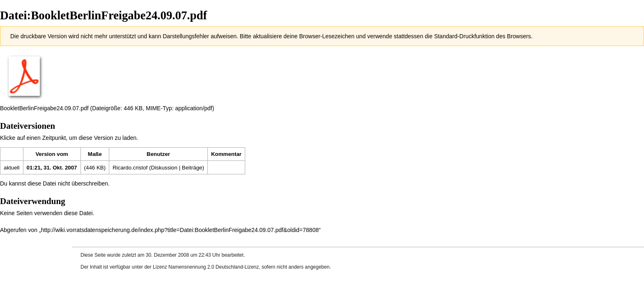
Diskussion (164, 168)
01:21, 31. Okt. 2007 (52, 168)
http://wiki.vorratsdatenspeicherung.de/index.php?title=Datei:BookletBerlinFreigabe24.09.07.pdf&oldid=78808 (180, 230)
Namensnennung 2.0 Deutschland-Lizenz (214, 267)
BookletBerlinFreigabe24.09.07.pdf (44, 108)
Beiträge (192, 168)
